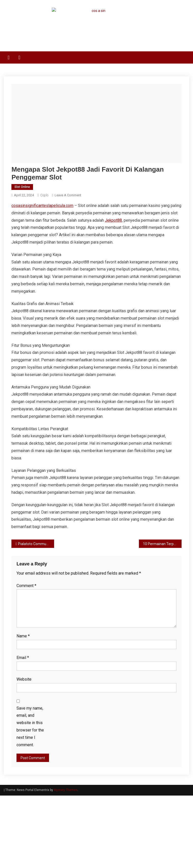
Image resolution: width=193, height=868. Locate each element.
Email (23, 658)
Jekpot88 (113, 220)
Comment (26, 586)
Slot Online (22, 187)
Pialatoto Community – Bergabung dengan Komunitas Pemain (36, 544)
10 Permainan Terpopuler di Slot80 (162, 544)
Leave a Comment (68, 195)
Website (24, 679)
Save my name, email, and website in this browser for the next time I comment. (30, 727)
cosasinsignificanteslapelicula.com (42, 206)
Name (23, 636)
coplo (44, 195)
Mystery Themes (66, 790)
